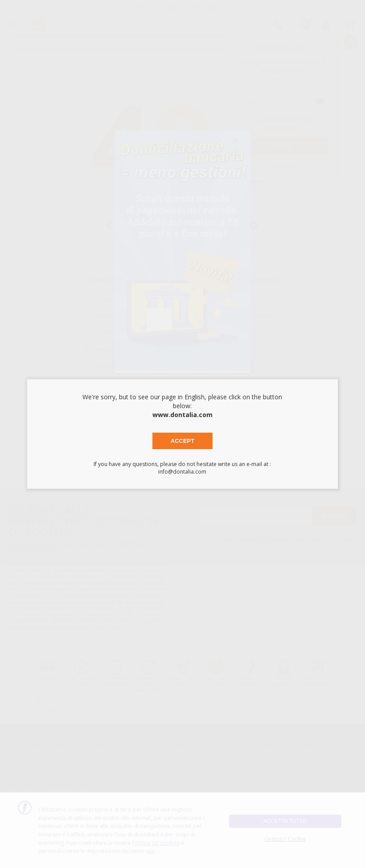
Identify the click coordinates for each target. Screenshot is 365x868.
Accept (182, 441)
